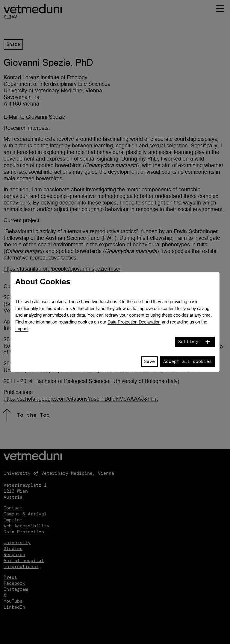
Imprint (22, 328)
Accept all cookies (187, 361)
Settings (189, 342)
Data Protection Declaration (134, 322)
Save (149, 361)
